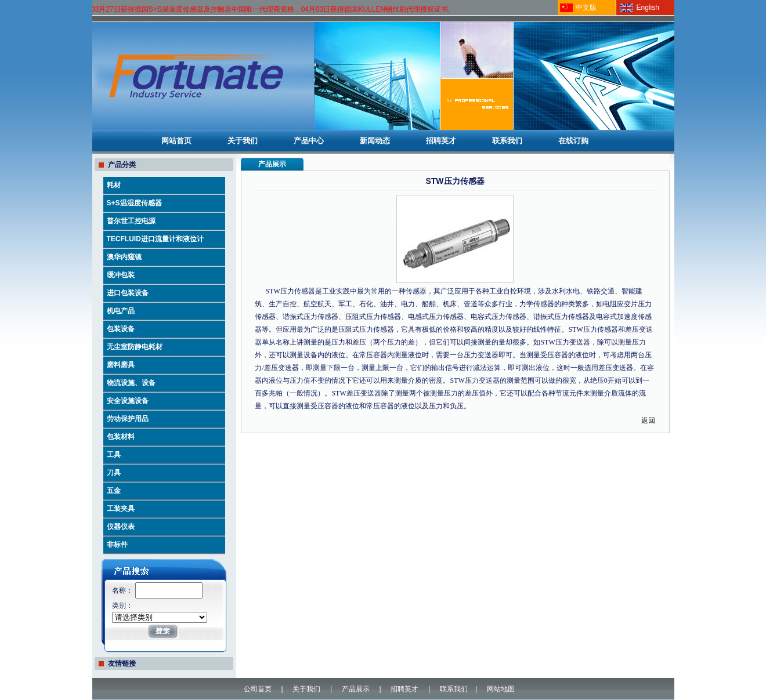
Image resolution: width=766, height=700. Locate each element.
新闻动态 (375, 141)
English (648, 8)
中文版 (586, 8)
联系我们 (507, 141)
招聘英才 (441, 141)
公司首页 (258, 689)
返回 (648, 420)
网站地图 (501, 689)
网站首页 (176, 141)
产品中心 (309, 141)
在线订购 (573, 141)
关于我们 (243, 141)
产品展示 (356, 689)
